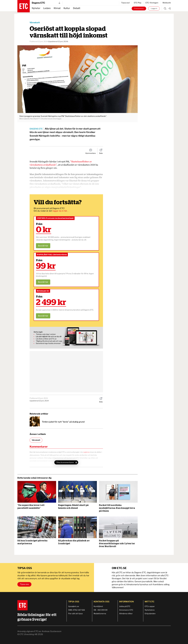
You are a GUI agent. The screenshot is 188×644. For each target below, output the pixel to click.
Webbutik (167, 3)
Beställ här (43, 246)
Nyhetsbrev (150, 610)
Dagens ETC (46, 3)
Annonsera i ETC (126, 610)
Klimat (57, 8)
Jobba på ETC (125, 606)
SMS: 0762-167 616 (77, 610)
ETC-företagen (152, 3)
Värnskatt (35, 23)
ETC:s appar (150, 606)
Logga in (154, 8)
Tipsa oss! (125, 3)
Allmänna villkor (126, 614)
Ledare (47, 8)
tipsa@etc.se (74, 606)
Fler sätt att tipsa (75, 614)
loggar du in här (60, 211)
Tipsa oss (24, 584)
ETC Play (138, 3)
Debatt (77, 8)
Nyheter (36, 8)
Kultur (67, 8)
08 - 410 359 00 (101, 610)
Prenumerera (139, 8)
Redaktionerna (100, 614)
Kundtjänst (98, 606)
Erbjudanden (150, 614)
